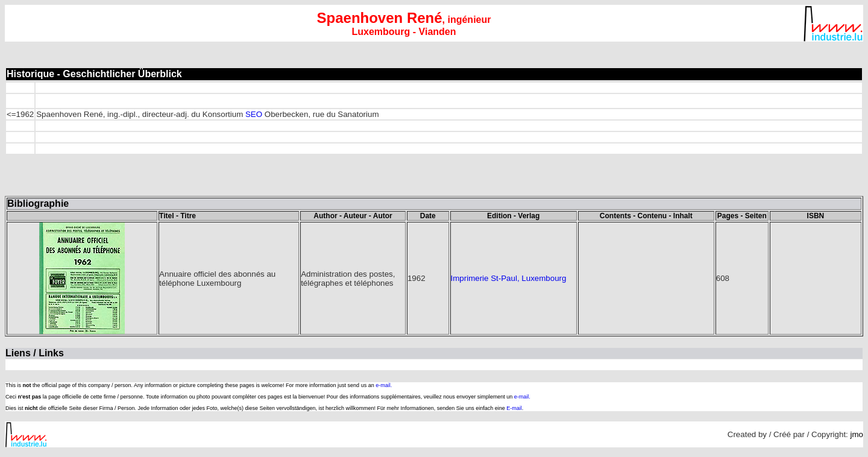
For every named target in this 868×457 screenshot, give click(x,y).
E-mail (514, 408)
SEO (254, 114)
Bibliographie (38, 203)
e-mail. (384, 385)
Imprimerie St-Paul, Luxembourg (509, 278)
